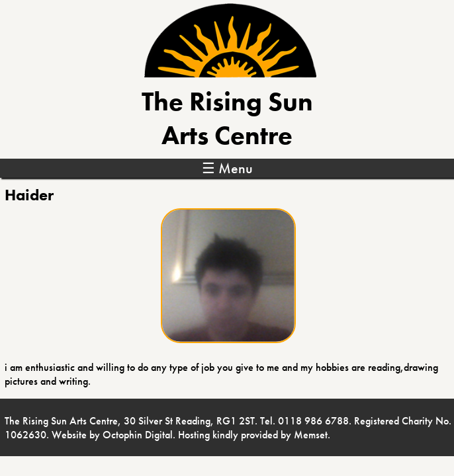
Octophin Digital (138, 435)
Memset (311, 435)
